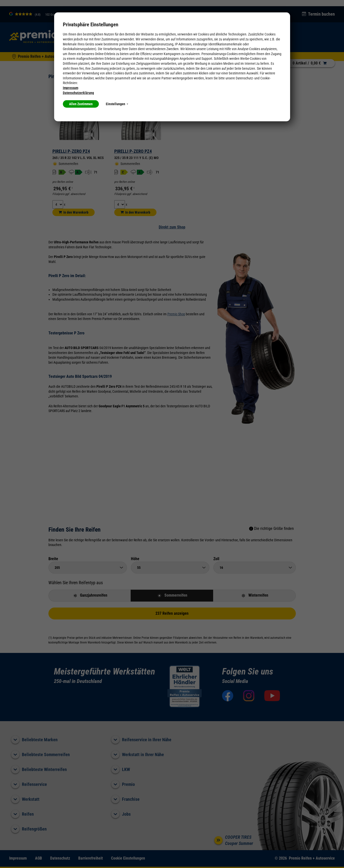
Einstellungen (117, 104)
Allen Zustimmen (81, 104)
